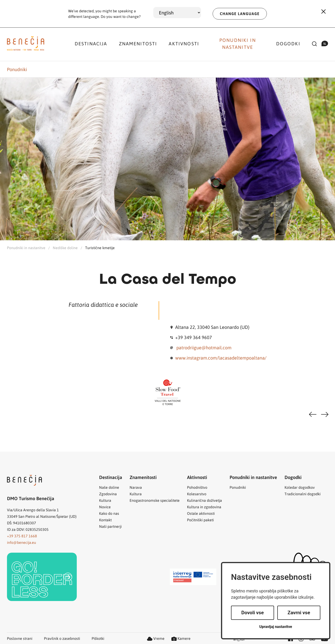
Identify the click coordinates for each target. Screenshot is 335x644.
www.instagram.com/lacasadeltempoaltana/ (221, 358)
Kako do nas (109, 513)
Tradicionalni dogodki (303, 494)
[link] (42, 577)
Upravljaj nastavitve (276, 627)
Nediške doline (65, 248)
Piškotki (98, 638)
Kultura (105, 500)
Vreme (156, 638)
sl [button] (325, 43)
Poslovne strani (20, 638)
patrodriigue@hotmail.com (204, 347)
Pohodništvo (197, 487)
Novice (105, 507)
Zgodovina (108, 494)
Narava (136, 487)
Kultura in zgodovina (204, 507)
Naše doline (109, 487)
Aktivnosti (184, 43)
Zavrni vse (299, 613)
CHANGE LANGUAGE (240, 14)
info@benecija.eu (22, 542)
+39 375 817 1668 (22, 536)
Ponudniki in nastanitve (238, 43)
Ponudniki (17, 69)
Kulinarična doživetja (204, 500)
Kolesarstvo (197, 494)
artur (239, 639)
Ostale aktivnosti (201, 513)
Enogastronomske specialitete (155, 500)
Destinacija (91, 43)
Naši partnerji (110, 526)
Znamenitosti (138, 43)
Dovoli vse (252, 613)
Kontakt (105, 520)
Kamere (181, 638)
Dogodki (288, 43)
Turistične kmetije (100, 248)
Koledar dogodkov (300, 487)
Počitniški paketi (200, 520)
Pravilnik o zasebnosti (62, 638)
